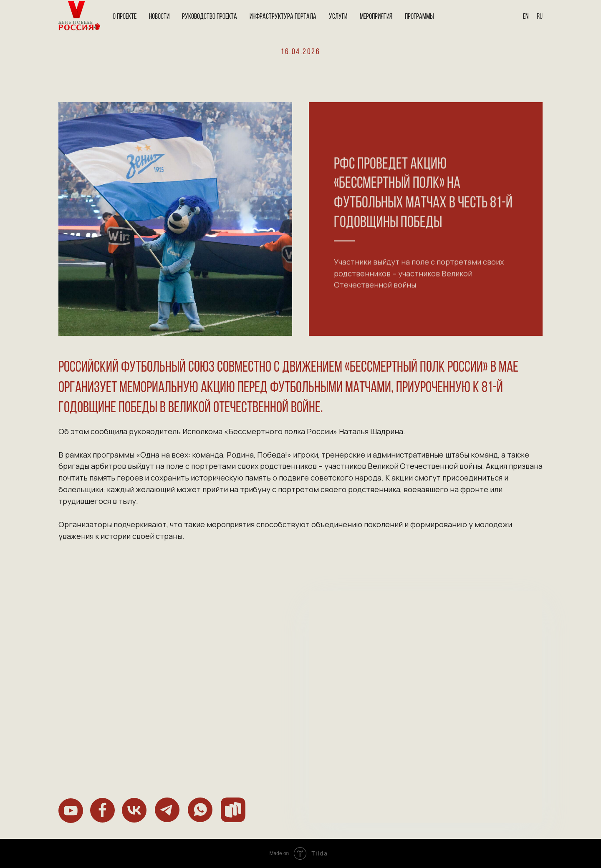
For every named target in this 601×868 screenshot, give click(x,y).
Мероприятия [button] (376, 17)
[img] (71, 811)
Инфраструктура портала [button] (283, 17)
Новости (159, 17)
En (526, 17)
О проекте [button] (125, 17)
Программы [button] (419, 17)
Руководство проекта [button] (210, 17)
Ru (540, 17)
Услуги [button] (338, 17)
